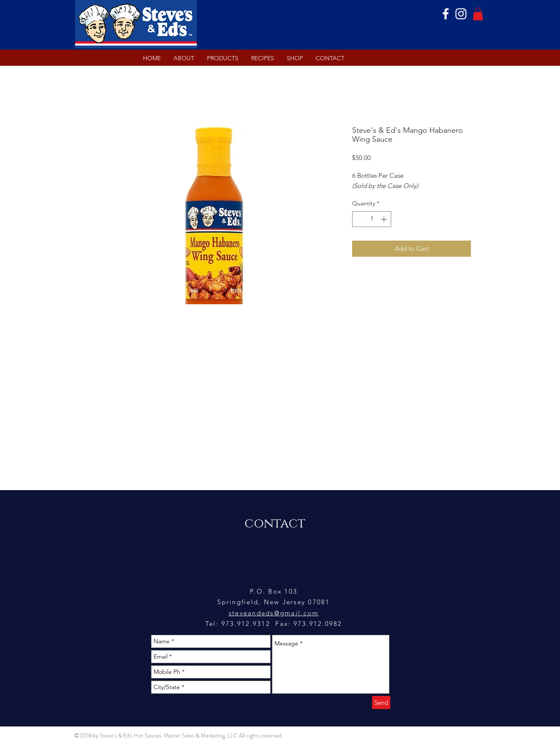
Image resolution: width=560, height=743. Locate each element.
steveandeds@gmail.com (274, 613)
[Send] (381, 702)
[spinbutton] (372, 219)
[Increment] (385, 219)
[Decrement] (359, 219)
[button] (478, 14)
